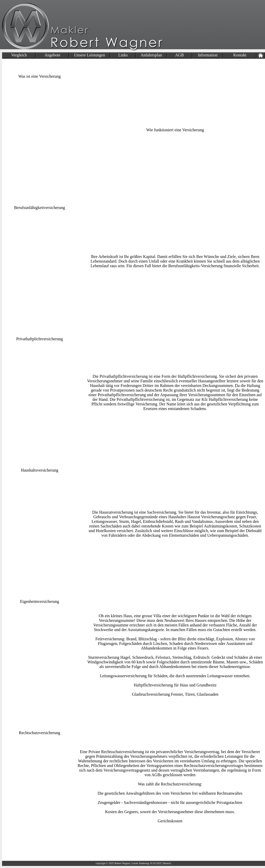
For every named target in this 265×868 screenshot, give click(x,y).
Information (208, 55)
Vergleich (19, 55)
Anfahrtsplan (151, 55)
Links (123, 55)
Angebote (52, 55)
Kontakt (240, 55)
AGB (179, 55)
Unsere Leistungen (90, 55)
